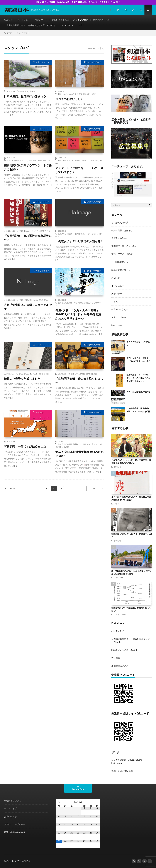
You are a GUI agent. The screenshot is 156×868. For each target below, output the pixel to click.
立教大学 (62, 234)
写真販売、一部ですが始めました (25, 446)
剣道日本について (12, 801)
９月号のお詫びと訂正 (69, 99)
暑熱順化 (32, 160)
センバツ (34, 231)
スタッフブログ (81, 20)
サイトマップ (10, 808)
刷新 (46, 300)
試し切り (87, 94)
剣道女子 (70, 234)
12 (61, 488)
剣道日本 (67, 160)
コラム (81, 25)
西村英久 (87, 444)
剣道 (60, 94)
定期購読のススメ (101, 20)
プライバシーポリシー (15, 824)
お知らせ (8, 20)
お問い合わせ (10, 816)
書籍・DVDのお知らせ (122, 254)
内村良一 (95, 444)
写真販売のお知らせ (121, 270)
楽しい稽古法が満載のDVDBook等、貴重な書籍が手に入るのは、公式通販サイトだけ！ (78, 2)
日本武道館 (24, 91)
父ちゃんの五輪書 (65, 303)
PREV (13, 488)
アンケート (76, 160)
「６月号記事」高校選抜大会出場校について (28, 238)
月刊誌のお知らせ (120, 262)
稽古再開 (15, 160)
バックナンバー (119, 631)
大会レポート (41, 20)
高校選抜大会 (45, 231)
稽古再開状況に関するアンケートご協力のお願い (28, 167)
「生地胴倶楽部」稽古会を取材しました (79, 381)
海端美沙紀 (78, 303)
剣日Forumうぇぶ (60, 20)
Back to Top (78, 789)
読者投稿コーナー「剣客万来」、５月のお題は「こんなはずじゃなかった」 (138, 378)
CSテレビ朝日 (91, 234)
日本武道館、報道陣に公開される (25, 96)
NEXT (95, 488)
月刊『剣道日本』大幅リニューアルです (28, 307)
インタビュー (24, 20)
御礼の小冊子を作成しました (22, 379)
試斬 (94, 94)
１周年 (47, 374)
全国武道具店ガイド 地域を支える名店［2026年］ (31, 25)
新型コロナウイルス (90, 160)
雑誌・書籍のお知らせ (122, 230)
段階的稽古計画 (44, 160)
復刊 (41, 374)
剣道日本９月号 (76, 94)
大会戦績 (116, 658)
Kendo (65, 94)
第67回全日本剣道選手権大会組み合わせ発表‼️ (79, 454)
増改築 (32, 91)
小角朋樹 (66, 447)
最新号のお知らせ (120, 238)
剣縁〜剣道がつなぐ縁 (122, 771)
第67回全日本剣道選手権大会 (70, 444)
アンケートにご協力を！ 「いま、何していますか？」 (79, 170)
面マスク (24, 160)
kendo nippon (67, 25)
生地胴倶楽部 (92, 374)
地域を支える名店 (120, 222)
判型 (41, 300)
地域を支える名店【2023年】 (125, 650)
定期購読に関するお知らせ (124, 246)
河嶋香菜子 (80, 234)
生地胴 (82, 374)
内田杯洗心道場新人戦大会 (138, 392)
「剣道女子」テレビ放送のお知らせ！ (79, 241)
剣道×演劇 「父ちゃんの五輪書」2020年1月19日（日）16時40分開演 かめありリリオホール (78, 314)
